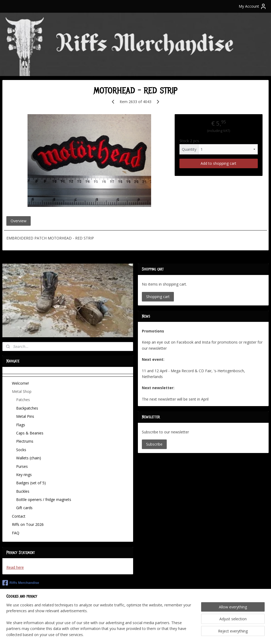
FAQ (16, 533)
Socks (21, 450)
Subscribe (154, 444)
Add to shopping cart (218, 163)
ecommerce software (150, 634)
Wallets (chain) (29, 458)
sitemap (118, 634)
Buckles (23, 491)
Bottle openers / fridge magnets (44, 499)
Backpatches (27, 408)
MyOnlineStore (197, 634)
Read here (15, 567)
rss (129, 634)
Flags (21, 425)
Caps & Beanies (30, 433)
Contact (19, 516)
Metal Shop (22, 391)
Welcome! (20, 383)
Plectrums (25, 441)
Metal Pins (25, 416)
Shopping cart (158, 297)
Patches (23, 400)
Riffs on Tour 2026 (28, 524)
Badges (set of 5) (31, 483)
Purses (22, 466)
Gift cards (24, 508)
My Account (253, 6)
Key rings (24, 475)
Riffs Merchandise (21, 583)
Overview (19, 221)
